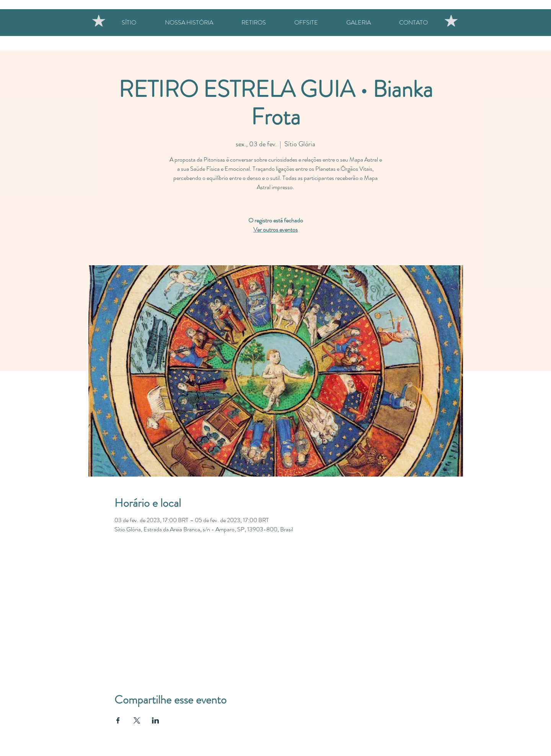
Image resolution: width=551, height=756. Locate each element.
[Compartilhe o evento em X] (137, 720)
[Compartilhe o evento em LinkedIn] (156, 720)
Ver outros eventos (275, 229)
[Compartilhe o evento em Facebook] (118, 720)
